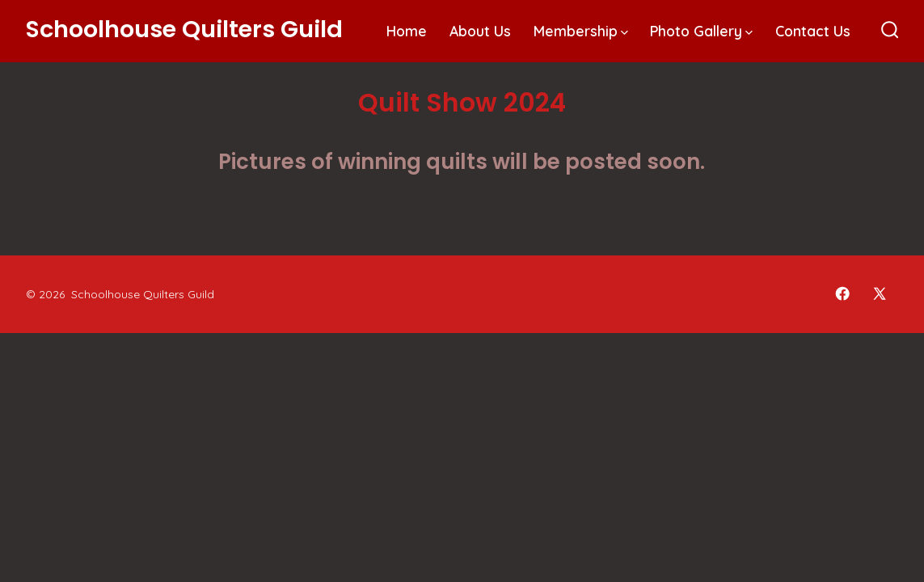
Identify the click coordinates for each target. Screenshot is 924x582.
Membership (581, 31)
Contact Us (813, 31)
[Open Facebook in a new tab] (842, 293)
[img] (624, 33)
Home (407, 31)
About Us (480, 31)
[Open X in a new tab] (880, 293)
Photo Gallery (701, 31)
